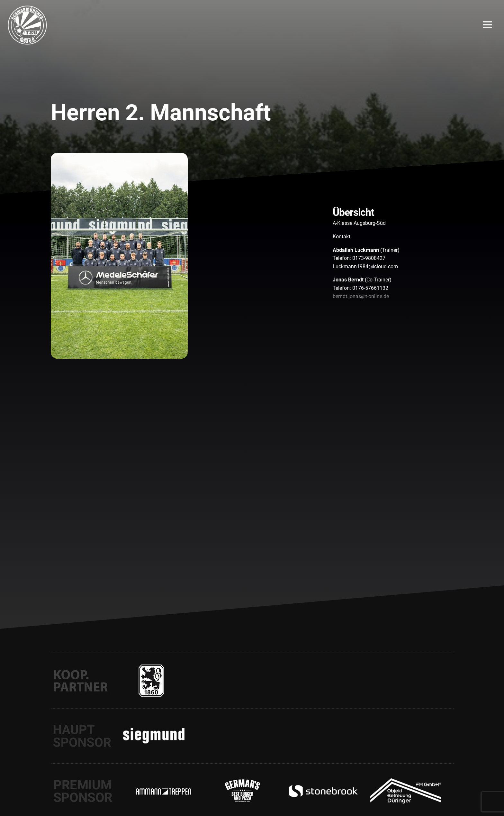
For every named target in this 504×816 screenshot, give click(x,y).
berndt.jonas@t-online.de (361, 296)
